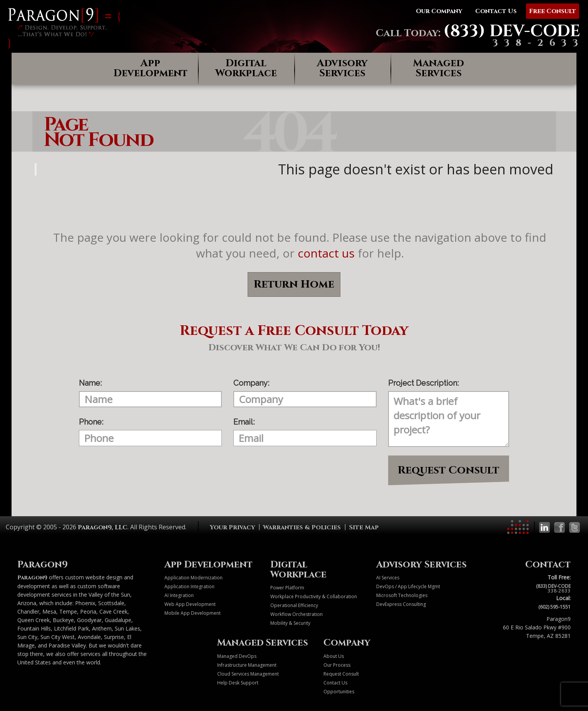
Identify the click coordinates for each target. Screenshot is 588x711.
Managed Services (438, 68)
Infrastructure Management (247, 665)
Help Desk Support (238, 683)
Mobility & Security (290, 623)
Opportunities (339, 692)
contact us (326, 253)
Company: (251, 383)
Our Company (439, 11)
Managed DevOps (237, 656)
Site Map (364, 527)
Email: (244, 422)
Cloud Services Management (248, 674)
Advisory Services (342, 68)
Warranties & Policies (302, 527)
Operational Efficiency (294, 605)
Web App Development (190, 604)
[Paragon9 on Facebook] (560, 527)
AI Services (388, 578)
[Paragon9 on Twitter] (575, 527)
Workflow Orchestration (297, 614)
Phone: (91, 422)
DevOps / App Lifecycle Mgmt (408, 586)
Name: (90, 383)
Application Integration (189, 586)
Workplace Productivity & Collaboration (314, 596)
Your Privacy (232, 527)
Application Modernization (193, 578)
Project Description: (423, 383)
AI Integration (179, 595)
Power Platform (287, 588)
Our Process (337, 665)
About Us (334, 656)
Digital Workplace (246, 68)
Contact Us (335, 683)
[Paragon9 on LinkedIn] (544, 527)
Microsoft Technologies (402, 595)
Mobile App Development (193, 613)
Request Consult (449, 470)
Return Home (294, 284)
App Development (151, 68)
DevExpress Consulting (401, 604)
